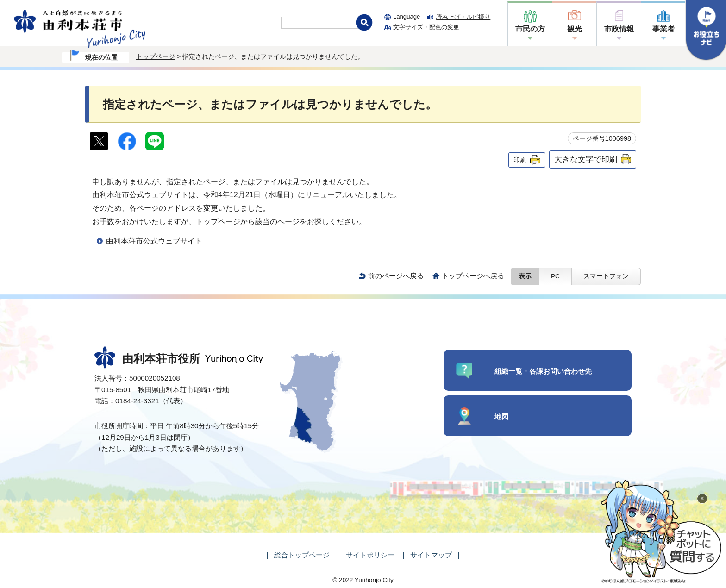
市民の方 (530, 29)
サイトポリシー (370, 555)
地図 (501, 416)
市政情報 (619, 29)
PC (555, 276)
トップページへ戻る (473, 276)
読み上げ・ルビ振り (463, 17)
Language (407, 16)
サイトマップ (431, 555)
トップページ (156, 56)
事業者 (663, 29)
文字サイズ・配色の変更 (426, 27)
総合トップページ (302, 555)
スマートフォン (606, 276)
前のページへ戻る (396, 276)
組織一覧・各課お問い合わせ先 (543, 371)
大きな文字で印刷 (586, 159)
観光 (575, 29)
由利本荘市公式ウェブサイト (154, 241)
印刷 (520, 160)
